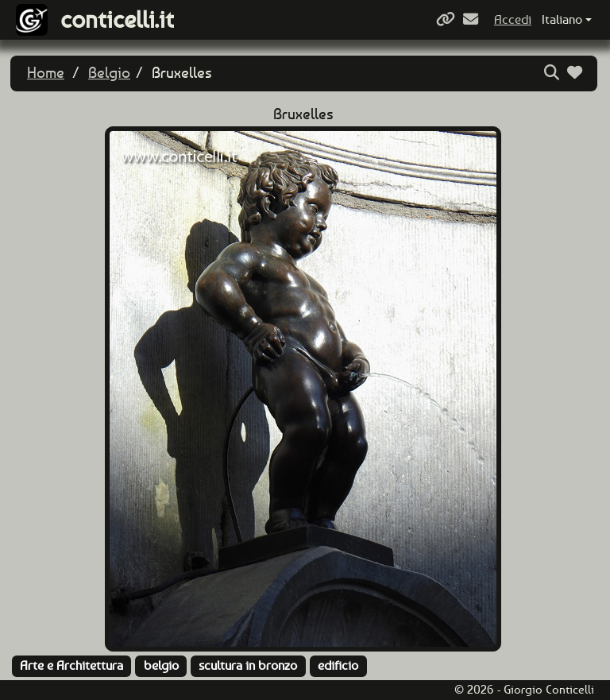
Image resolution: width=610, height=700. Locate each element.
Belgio (109, 73)
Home (46, 73)
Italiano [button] (562, 19)
